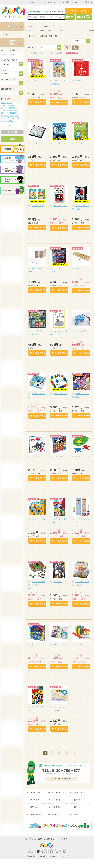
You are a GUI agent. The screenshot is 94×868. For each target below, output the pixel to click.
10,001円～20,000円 (9, 110)
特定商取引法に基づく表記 (48, 856)
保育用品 (45, 26)
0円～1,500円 (6, 103)
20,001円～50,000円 (9, 113)
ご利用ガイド (50, 2)
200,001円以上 (7, 121)
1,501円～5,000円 (8, 105)
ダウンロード (76, 2)
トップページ (34, 26)
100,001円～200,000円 (10, 118)
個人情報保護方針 (31, 856)
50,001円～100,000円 (9, 116)
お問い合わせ (88, 2)
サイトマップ (64, 856)
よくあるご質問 (64, 2)
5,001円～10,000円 (9, 108)
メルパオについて (36, 2)
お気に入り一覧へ (38, 53)
